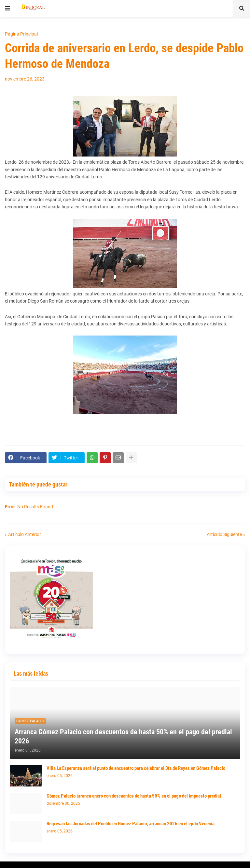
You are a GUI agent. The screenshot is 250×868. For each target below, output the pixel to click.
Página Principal (21, 34)
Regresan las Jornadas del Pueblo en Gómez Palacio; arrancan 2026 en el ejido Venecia (131, 824)
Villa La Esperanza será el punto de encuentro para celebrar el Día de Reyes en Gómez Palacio (136, 768)
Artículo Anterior (25, 534)
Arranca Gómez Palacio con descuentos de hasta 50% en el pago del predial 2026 (123, 737)
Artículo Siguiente (224, 534)
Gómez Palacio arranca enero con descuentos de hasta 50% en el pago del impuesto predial (134, 796)
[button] (7, 8)
